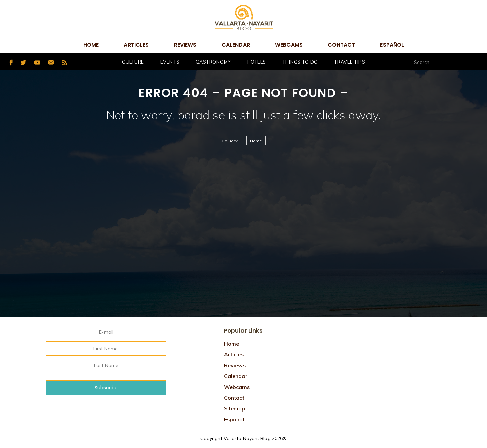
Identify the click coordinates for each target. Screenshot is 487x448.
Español (392, 45)
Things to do (300, 62)
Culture (133, 62)
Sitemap (235, 408)
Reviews (185, 45)
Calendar (236, 45)
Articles (136, 45)
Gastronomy (213, 62)
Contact (341, 45)
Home (91, 45)
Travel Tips (350, 62)
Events (170, 62)
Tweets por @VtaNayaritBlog (365, 326)
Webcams (289, 45)
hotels (257, 62)
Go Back (230, 141)
